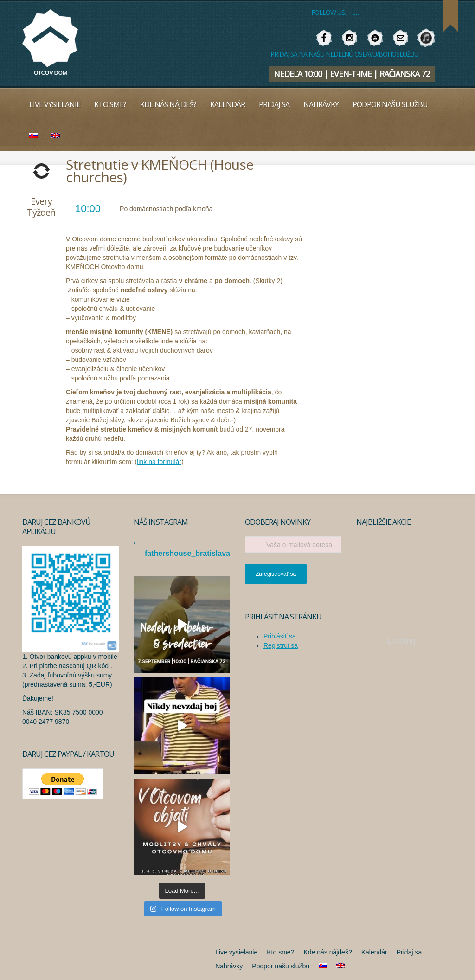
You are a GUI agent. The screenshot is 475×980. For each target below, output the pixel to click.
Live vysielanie (55, 104)
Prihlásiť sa (280, 636)
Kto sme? (110, 104)
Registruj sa (281, 645)
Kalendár (228, 104)
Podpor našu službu (390, 104)
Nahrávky (321, 104)
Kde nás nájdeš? (168, 104)
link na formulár (159, 462)
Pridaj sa (274, 104)
